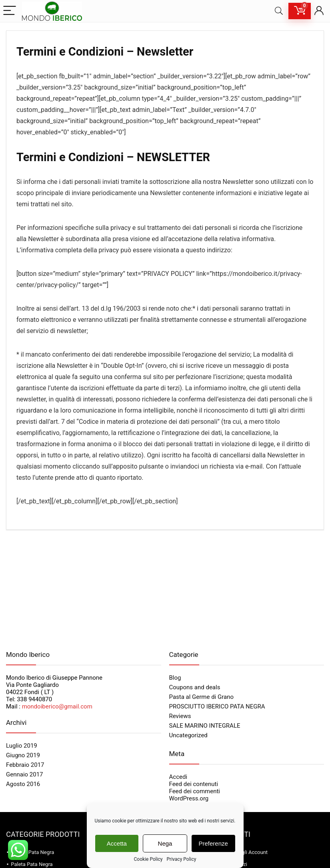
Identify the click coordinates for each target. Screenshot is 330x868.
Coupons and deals (195, 687)
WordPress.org (189, 798)
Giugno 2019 (23, 755)
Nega (165, 843)
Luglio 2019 (22, 746)
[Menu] (10, 11)
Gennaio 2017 (25, 774)
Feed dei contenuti (194, 784)
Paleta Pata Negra (32, 864)
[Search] (279, 11)
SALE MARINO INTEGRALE (205, 726)
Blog (175, 678)
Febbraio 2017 (25, 765)
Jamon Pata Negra (32, 852)
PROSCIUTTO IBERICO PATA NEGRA (217, 706)
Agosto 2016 (23, 784)
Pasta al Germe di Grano (202, 697)
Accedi (178, 777)
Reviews (180, 716)
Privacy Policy (182, 859)
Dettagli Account (248, 852)
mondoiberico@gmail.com (57, 706)
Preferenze (213, 843)
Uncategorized (188, 735)
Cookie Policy (148, 859)
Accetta (117, 843)
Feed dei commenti (195, 791)
